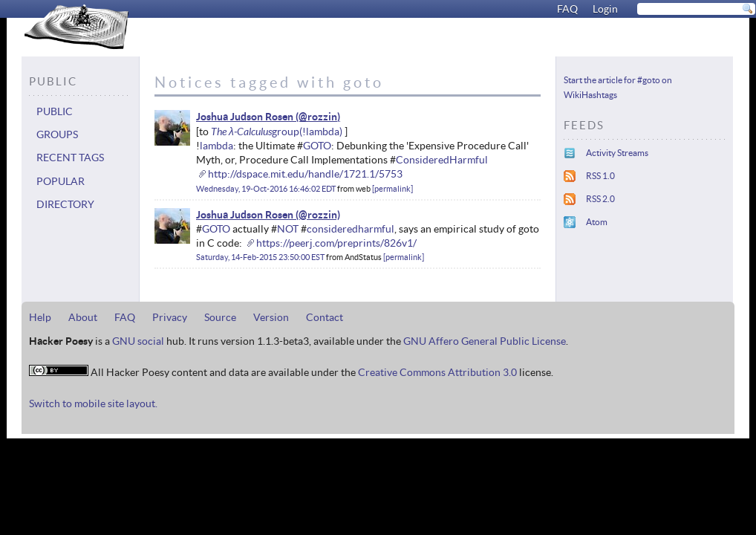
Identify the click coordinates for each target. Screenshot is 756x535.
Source (220, 317)
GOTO (317, 146)
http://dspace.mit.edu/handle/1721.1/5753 (305, 174)
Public (55, 111)
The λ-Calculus (241, 131)
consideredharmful (351, 229)
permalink (392, 189)
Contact (325, 317)
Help (40, 317)
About (83, 317)
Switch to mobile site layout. (93, 403)
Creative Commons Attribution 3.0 (437, 372)
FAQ (567, 9)
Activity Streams (617, 153)
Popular (61, 181)
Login (605, 9)
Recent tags (70, 158)
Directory (65, 204)
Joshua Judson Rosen (245, 117)
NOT (288, 229)
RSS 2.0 (600, 199)
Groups (57, 134)
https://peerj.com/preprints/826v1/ (336, 243)
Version (271, 317)
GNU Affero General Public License (485, 341)
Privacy (170, 317)
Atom (597, 222)
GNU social (138, 341)
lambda (216, 146)
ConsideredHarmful (442, 160)
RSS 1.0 (600, 176)
